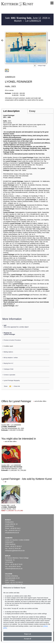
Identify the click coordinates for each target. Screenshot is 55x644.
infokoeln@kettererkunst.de (14, 584)
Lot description (11, 111)
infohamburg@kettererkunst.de (15, 551)
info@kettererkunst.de (12, 533)
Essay (32, 111)
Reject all (27, 634)
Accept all (27, 639)
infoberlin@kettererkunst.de (14, 569)
